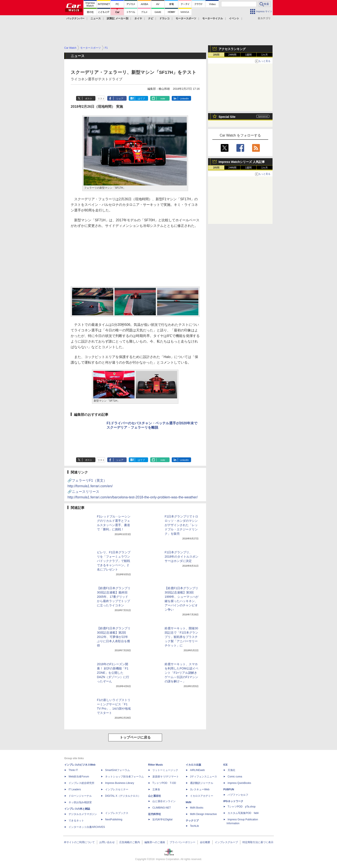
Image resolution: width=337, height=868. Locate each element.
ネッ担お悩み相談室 (80, 802)
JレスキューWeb (200, 789)
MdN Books (197, 808)
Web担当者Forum (79, 777)
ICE (225, 765)
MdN (188, 802)
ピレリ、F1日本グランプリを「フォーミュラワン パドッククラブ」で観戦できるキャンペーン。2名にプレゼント (114, 561)
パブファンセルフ (238, 795)
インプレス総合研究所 (81, 783)
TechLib (194, 826)
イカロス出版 (193, 765)
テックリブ (192, 821)
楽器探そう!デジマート (166, 777)
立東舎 (156, 789)
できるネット (76, 821)
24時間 (232, 55)
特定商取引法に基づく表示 (258, 842)
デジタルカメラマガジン (83, 814)
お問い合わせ (107, 842)
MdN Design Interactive (203, 814)
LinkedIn (184, 99)
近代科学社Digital (162, 819)
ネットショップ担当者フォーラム (124, 777)
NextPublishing (114, 819)
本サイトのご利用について (79, 842)
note (163, 99)
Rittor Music (155, 765)
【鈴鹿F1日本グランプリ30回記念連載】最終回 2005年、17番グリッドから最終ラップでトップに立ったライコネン (114, 597)
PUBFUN (229, 789)
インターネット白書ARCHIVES (87, 827)
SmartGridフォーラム (117, 770)
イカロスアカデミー (202, 796)
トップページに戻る (135, 737)
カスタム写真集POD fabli (243, 813)
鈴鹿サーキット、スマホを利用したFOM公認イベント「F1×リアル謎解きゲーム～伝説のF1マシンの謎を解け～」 (182, 673)
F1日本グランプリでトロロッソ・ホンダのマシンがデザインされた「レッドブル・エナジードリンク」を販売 (181, 525)
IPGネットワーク (233, 801)
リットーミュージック (165, 770)
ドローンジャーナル (80, 796)
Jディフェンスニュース (204, 777)
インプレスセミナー (117, 789)
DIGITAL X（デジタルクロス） (123, 796)
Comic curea (235, 777)
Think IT (73, 770)
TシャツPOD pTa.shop (242, 807)
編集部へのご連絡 (155, 842)
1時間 (216, 55)
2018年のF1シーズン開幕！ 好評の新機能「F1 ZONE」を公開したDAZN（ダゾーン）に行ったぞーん (113, 673)
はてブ (141, 99)
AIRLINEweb (197, 770)
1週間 (249, 55)
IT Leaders (75, 789)
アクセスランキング (232, 49)
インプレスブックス (117, 813)
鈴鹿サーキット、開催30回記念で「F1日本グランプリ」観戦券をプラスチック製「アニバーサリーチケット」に (181, 637)
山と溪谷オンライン (164, 801)
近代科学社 (155, 814)
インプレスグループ (226, 842)
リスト (101, 99)
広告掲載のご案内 (130, 842)
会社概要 (205, 842)
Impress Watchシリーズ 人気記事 (242, 162)
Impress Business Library (120, 783)
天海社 (231, 770)
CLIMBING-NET (162, 808)
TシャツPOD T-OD (164, 783)
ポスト (89, 99)
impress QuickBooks (239, 783)
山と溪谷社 (155, 796)
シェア (120, 99)
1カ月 (265, 55)
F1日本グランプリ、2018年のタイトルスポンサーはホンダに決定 (182, 557)
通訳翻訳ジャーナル (202, 783)
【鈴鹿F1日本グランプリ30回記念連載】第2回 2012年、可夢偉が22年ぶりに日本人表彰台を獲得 (114, 637)
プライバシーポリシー (182, 842)
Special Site (227, 117)
